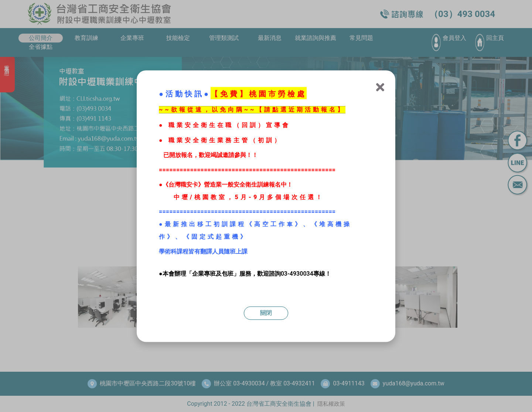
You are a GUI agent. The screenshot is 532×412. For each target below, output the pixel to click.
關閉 (266, 313)
